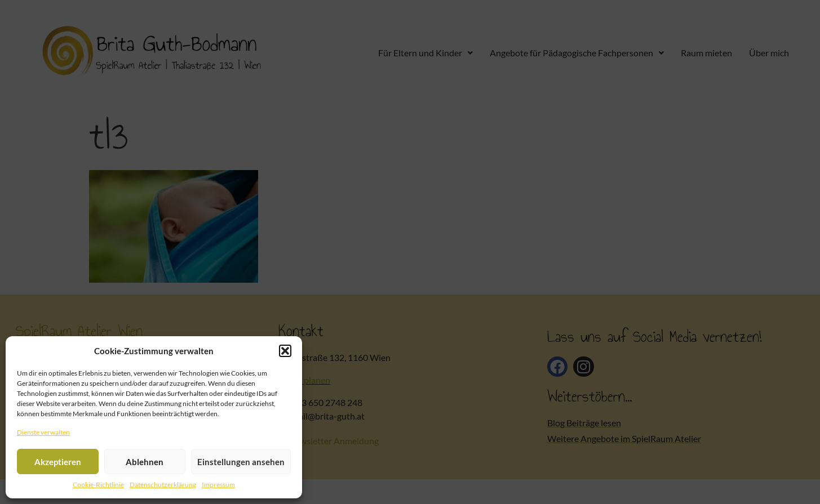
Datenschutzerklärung (163, 485)
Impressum (218, 485)
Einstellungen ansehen (241, 462)
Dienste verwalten (43, 432)
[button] (285, 351)
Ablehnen (145, 462)
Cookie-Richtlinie (98, 485)
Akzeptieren (58, 462)
